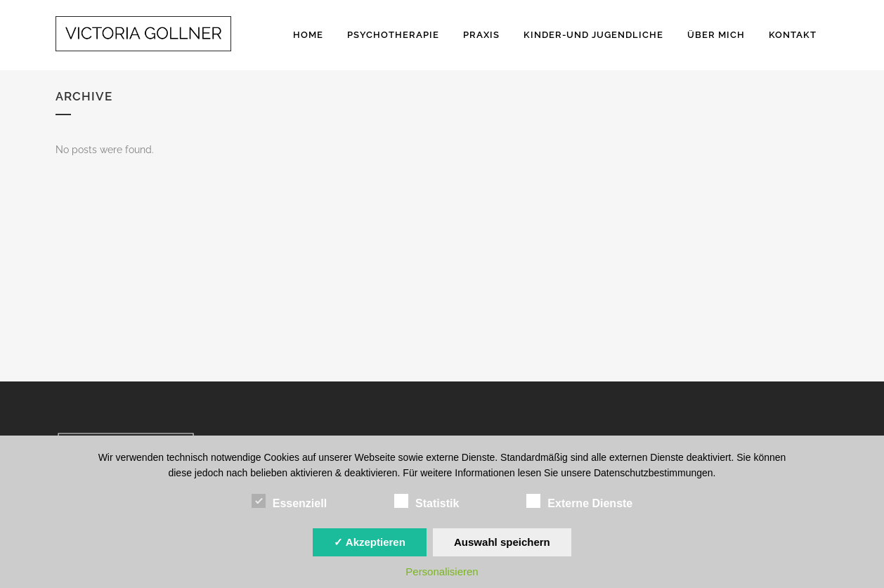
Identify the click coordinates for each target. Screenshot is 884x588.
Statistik (427, 502)
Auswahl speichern (502, 542)
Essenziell (289, 502)
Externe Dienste (579, 502)
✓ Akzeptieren (370, 542)
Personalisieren (442, 571)
